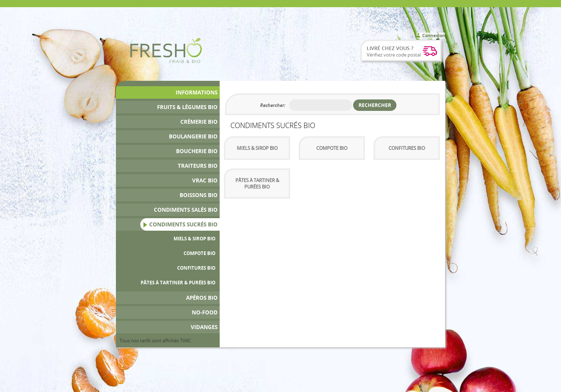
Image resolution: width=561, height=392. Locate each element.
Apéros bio (202, 298)
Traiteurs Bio (198, 166)
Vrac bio (205, 180)
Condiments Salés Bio (186, 210)
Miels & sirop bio (194, 239)
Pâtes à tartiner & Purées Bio (178, 283)
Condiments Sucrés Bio (183, 224)
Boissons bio (199, 195)
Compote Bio (199, 253)
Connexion (434, 36)
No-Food (205, 312)
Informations (197, 92)
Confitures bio (196, 268)
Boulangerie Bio (193, 136)
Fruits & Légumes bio (187, 107)
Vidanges (204, 327)
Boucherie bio (197, 151)
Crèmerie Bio (199, 122)
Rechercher (375, 105)
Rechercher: (273, 105)
